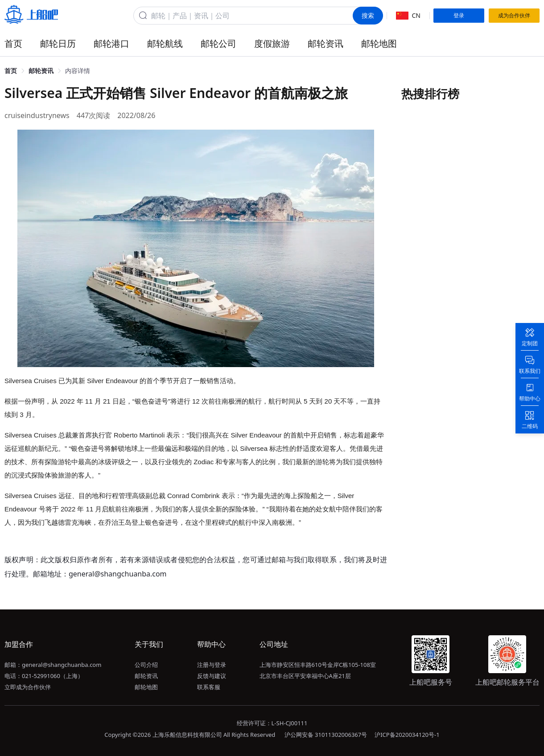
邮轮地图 (379, 43)
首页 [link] (11, 71)
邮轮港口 (111, 43)
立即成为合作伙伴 (28, 687)
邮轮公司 (218, 43)
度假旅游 (272, 43)
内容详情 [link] (78, 71)
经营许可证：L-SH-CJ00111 (272, 723)
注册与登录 (212, 665)
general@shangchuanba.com (62, 665)
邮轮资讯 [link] (41, 71)
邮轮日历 (58, 43)
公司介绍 (146, 665)
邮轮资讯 (326, 43)
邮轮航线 (165, 43)
